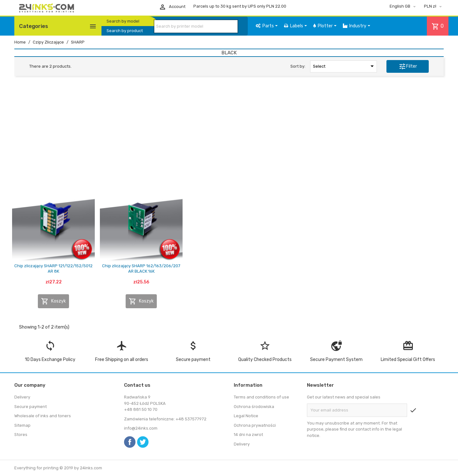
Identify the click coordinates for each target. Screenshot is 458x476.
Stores (21, 435)
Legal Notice (246, 416)
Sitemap (22, 425)
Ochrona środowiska (254, 407)
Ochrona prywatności (255, 425)
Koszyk (53, 301)
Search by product (125, 31)
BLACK (229, 53)
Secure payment (31, 407)
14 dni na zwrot (248, 435)
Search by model (123, 21)
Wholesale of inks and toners (43, 416)
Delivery (22, 397)
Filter (408, 66)
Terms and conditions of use (261, 397)
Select (344, 66)
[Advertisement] (229, 130)
